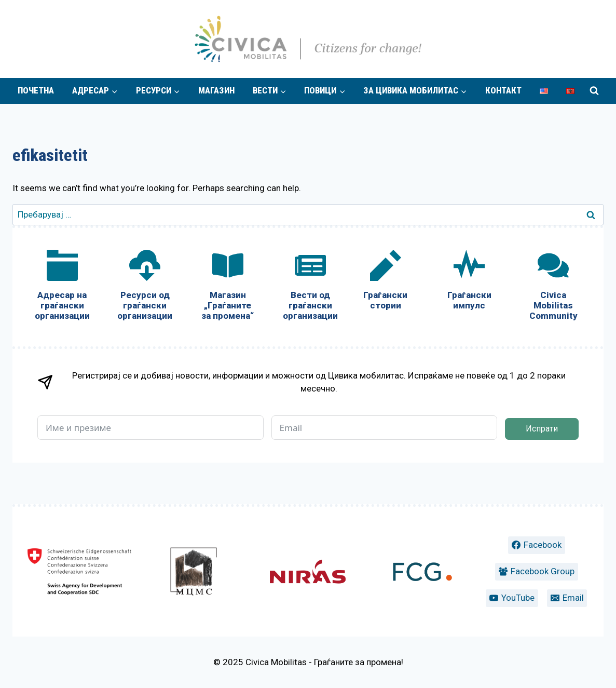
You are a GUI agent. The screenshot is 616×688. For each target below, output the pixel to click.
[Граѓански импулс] (470, 282)
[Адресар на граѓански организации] (62, 287)
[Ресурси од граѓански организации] (145, 287)
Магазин (216, 90)
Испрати (542, 429)
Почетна (36, 90)
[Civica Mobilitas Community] (553, 287)
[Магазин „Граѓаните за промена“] (228, 287)
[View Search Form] (594, 91)
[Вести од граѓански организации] (310, 287)
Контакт (503, 90)
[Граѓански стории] (386, 282)
